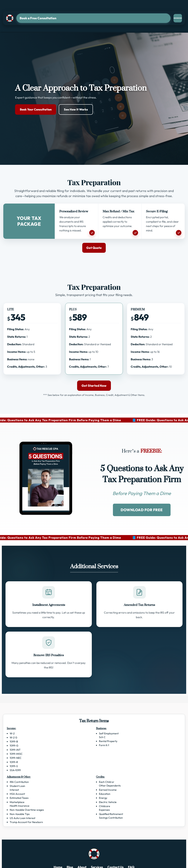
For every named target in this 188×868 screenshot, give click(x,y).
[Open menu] (178, 18)
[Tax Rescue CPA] (10, 18)
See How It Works (76, 109)
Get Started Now (94, 386)
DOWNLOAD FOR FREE (142, 510)
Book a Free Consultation (38, 18)
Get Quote (94, 248)
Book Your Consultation (36, 109)
